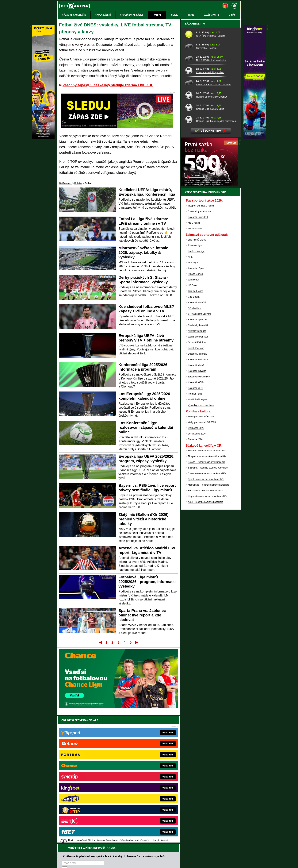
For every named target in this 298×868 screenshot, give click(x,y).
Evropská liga (195, 378)
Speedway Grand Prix (199, 509)
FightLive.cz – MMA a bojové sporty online (88, 769)
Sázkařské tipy (195, 156)
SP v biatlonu (195, 441)
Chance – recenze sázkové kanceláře (207, 606)
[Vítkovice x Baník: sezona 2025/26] (189, 215)
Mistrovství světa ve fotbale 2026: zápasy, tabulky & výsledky (143, 253)
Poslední (137, 642)
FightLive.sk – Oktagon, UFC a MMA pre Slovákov (145, 792)
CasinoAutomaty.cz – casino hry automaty (141, 775)
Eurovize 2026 (195, 572)
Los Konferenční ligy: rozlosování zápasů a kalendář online (146, 427)
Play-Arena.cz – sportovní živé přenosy (86, 798)
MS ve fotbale (195, 361)
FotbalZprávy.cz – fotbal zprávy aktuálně (87, 775)
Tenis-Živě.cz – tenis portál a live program (87, 786)
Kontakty (72, 862)
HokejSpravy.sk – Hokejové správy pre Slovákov (144, 798)
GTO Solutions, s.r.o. (208, 862)
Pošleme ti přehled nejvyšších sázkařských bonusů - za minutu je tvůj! (115, 728)
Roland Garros (195, 407)
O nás (60, 862)
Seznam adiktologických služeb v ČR (130, 854)
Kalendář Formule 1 (198, 350)
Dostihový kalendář (198, 487)
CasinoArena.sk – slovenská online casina (141, 809)
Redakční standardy (90, 862)
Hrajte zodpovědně (68, 842)
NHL (190, 390)
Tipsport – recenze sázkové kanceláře (207, 589)
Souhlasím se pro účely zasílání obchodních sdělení (109, 743)
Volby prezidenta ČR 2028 (201, 549)
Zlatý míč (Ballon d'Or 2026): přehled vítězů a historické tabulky (144, 519)
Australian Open (196, 401)
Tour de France (196, 424)
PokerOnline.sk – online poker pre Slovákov (141, 815)
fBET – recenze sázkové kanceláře (206, 635)
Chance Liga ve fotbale (200, 344)
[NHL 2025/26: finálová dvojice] (189, 191)
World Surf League (197, 532)
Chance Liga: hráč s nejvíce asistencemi (217, 254)
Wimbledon (194, 412)
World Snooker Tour (198, 469)
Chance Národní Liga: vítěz (210, 205)
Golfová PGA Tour (197, 475)
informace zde (124, 846)
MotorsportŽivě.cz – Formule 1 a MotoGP (87, 792)
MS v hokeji (194, 356)
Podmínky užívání (113, 862)
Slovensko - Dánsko (206, 181)
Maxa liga (193, 395)
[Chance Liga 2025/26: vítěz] (189, 240)
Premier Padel (195, 527)
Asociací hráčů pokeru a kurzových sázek (81, 834)
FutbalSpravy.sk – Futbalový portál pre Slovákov (144, 804)
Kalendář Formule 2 (198, 492)
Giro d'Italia (194, 430)
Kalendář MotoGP (197, 435)
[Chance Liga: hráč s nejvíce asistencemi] (189, 252)
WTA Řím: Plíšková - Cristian (211, 169)
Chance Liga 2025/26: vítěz (210, 242)
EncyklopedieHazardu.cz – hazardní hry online (143, 769)
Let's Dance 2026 (197, 566)
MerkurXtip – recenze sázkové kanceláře (209, 618)
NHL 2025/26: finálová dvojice (211, 193)
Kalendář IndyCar (197, 504)
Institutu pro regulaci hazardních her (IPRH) (150, 830)
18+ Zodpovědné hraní (179, 862)
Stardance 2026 (196, 561)
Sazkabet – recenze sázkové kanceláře (208, 600)
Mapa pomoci (157, 854)
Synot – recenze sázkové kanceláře (206, 612)
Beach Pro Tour (196, 481)
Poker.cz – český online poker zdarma (85, 809)
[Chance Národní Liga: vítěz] (189, 203)
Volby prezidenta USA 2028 (202, 555)
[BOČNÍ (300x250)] (209, 317)
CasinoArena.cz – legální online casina (86, 815)
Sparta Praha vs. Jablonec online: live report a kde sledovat (142, 615)
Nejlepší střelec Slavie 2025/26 (212, 230)
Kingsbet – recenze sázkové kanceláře (207, 629)
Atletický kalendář (197, 464)
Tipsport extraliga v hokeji (201, 338)
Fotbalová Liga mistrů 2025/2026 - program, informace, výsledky (148, 582)
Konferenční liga (196, 384)
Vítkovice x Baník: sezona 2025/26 (214, 217)
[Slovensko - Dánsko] (189, 179)
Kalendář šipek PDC (198, 452)
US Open (193, 418)
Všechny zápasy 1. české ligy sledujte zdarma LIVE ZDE (108, 85)
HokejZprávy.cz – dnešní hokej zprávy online (89, 781)
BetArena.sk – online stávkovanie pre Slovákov (143, 786)
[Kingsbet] (255, 138)
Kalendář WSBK (196, 515)
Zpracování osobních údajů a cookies (145, 862)
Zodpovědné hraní (214, 830)
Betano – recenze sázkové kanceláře (207, 595)
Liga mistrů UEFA (197, 372)
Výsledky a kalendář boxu (201, 538)
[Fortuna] (43, 138)
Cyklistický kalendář (198, 458)
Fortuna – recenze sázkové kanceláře (207, 583)
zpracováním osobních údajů (97, 743)
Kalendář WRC (196, 521)
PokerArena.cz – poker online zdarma (85, 804)
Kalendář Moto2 (196, 498)
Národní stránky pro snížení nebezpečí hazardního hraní (194, 854)
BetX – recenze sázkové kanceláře (206, 623)
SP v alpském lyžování (199, 447)
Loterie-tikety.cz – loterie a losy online (138, 781)
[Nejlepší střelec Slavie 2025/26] (189, 228)
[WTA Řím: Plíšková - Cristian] (189, 167)
